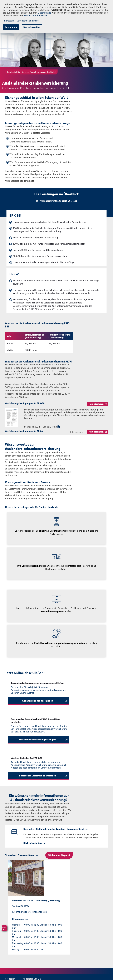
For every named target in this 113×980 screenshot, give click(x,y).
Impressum (9, 21)
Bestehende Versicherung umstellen (38, 776)
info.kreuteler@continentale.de (31, 912)
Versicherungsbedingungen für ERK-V (24, 431)
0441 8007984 (23, 906)
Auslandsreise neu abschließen (38, 701)
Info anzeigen (77, 432)
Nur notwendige (32, 27)
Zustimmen (11, 27)
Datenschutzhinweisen (36, 16)
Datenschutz (45, 13)
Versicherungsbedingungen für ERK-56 (25, 403)
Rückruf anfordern (33, 843)
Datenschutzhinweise (28, 21)
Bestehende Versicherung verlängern (37, 740)
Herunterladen (96, 404)
